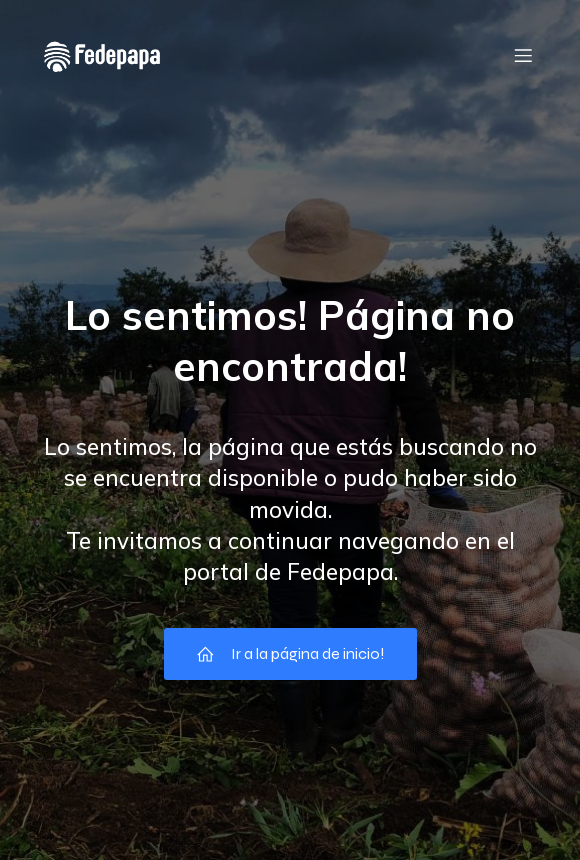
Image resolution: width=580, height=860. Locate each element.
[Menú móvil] (523, 55)
